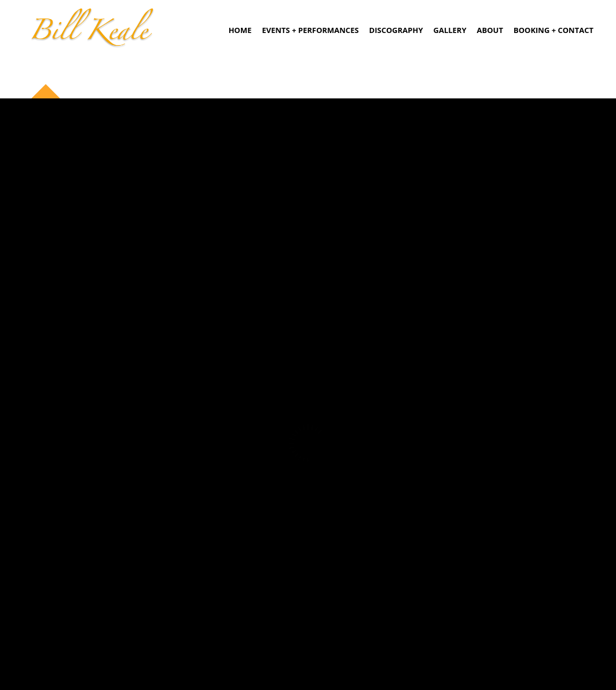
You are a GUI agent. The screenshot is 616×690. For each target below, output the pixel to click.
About (490, 30)
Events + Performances (311, 30)
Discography (396, 30)
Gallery (450, 30)
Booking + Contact (553, 30)
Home (240, 30)
